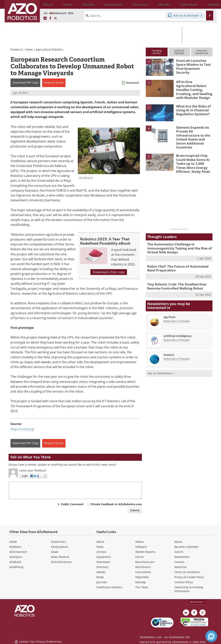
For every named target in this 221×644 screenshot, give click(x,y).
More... (208, 4)
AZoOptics (16, 557)
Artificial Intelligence (178, 321)
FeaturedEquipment (202, 52)
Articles (101, 552)
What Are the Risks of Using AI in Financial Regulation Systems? (192, 106)
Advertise (180, 567)
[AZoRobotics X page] (55, 18)
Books (100, 577)
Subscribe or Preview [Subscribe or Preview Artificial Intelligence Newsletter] (176, 325)
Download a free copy (109, 272)
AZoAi (55, 552)
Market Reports (145, 552)
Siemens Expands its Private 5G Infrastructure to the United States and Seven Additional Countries (194, 131)
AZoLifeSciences (61, 562)
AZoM (13, 542)
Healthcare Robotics (109, 587)
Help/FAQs (142, 577)
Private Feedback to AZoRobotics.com (116, 504)
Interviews (103, 562)
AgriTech (169, 302)
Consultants (143, 572)
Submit (135, 510)
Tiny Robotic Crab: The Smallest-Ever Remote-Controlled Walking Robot (174, 272)
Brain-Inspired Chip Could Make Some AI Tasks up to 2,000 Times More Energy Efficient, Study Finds (193, 153)
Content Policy (184, 582)
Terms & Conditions (187, 572)
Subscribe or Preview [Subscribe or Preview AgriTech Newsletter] (176, 306)
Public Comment (72, 504)
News (29, 49)
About (100, 542)
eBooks (101, 572)
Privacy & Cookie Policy (189, 577)
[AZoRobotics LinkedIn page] (45, 18)
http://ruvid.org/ (22, 429)
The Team (142, 587)
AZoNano (15, 547)
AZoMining (16, 567)
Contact (179, 562)
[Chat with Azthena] (211, 636)
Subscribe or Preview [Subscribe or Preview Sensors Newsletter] (176, 344)
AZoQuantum (60, 547)
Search (179, 552)
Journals (102, 582)
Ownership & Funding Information (189, 589)
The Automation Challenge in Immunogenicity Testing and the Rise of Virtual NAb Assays (176, 236)
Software (141, 547)
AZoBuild (15, 562)
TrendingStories (157, 52)
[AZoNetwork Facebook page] (50, 18)
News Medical (60, 557)
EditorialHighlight (179, 52)
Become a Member (187, 547)
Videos (140, 542)
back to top (197, 602)
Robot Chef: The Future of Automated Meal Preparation (179, 255)
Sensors (169, 340)
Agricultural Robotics (50, 49)
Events (140, 557)
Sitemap (141, 582)
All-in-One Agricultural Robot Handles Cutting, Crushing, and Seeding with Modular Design (193, 87)
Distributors (143, 567)
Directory (102, 567)
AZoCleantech (18, 552)
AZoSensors (59, 542)
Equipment (104, 557)
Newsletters (182, 557)
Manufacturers (145, 562)
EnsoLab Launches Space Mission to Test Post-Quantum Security (194, 64)
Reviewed (133, 83)
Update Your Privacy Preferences (38, 639)
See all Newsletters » (161, 358)
